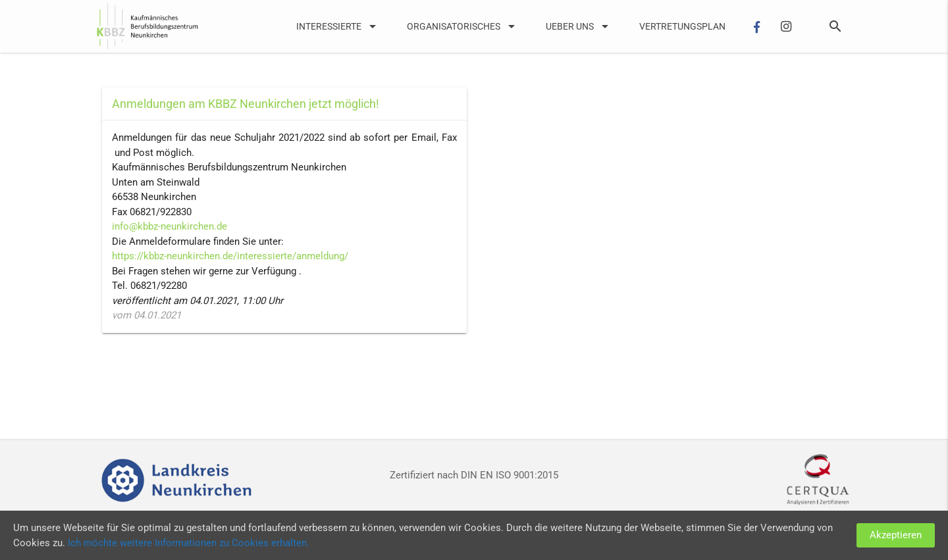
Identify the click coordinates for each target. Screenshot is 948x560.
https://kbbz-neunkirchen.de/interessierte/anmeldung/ (230, 256)
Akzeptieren (896, 535)
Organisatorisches (463, 26)
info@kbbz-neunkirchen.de (170, 226)
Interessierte (338, 26)
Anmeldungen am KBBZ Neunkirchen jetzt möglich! (246, 104)
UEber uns (579, 26)
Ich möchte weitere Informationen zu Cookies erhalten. (189, 543)
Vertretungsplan (682, 26)
